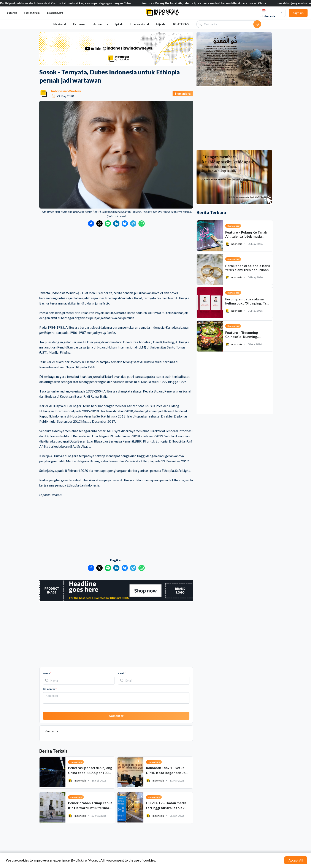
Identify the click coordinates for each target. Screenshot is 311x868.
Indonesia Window (66, 91)
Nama (47, 673)
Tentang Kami (32, 13)
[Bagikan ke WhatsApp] (142, 224)
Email (122, 673)
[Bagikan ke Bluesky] (125, 224)
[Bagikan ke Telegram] (133, 224)
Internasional (139, 24)
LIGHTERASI (181, 24)
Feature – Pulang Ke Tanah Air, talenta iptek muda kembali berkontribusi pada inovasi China (209, 3)
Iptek (119, 24)
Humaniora (100, 24)
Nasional (60, 24)
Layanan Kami (55, 13)
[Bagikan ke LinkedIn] (116, 224)
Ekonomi (79, 24)
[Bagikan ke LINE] (108, 224)
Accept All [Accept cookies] (296, 860)
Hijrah (160, 24)
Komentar (50, 689)
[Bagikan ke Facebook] (91, 224)
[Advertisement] (116, 259)
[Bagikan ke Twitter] (99, 224)
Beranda (12, 13)
